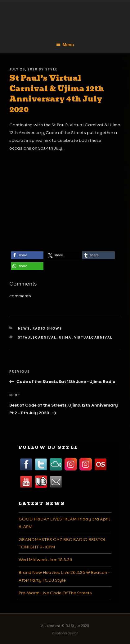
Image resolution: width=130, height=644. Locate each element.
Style (52, 69)
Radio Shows (47, 328)
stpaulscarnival (37, 337)
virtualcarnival (93, 337)
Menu (65, 45)
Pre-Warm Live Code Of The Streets (55, 593)
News (24, 328)
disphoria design (65, 633)
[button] (27, 255)
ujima (65, 337)
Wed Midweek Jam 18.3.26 (45, 560)
